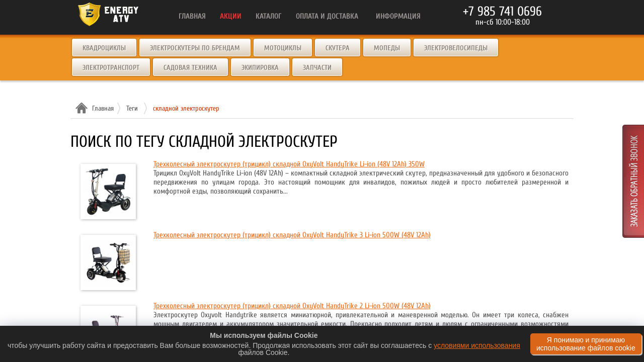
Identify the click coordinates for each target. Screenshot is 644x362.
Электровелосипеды (456, 48)
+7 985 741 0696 (502, 12)
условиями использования (477, 345)
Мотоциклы (283, 48)
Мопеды (387, 48)
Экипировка (260, 68)
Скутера (338, 48)
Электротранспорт (111, 68)
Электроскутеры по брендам (195, 48)
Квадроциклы (104, 48)
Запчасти (317, 68)
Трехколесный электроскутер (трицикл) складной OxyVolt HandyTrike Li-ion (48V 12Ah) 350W (289, 164)
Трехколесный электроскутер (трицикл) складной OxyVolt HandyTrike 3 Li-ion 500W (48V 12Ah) (292, 235)
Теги (132, 108)
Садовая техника (190, 68)
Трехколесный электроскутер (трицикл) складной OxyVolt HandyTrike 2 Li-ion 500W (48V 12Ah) (292, 306)
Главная (102, 108)
